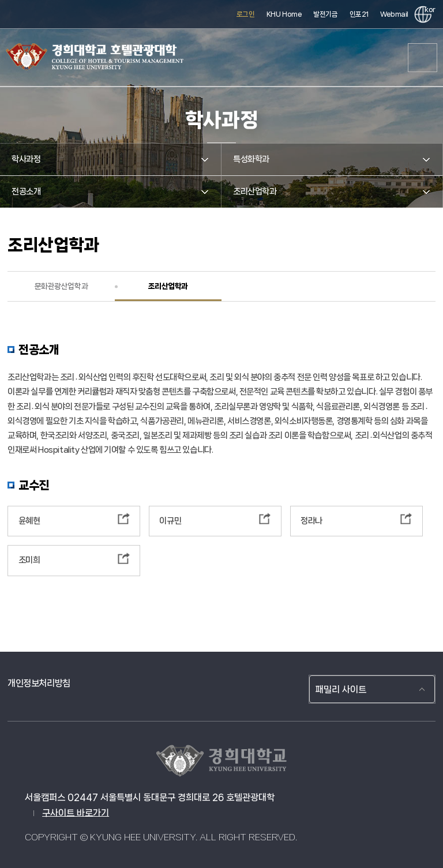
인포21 (359, 14)
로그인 (246, 14)
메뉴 (423, 58)
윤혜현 (29, 521)
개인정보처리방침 (39, 683)
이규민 (170, 521)
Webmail (394, 14)
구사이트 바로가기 (76, 813)
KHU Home (284, 14)
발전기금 (325, 14)
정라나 (311, 521)
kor (428, 10)
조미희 (29, 560)
